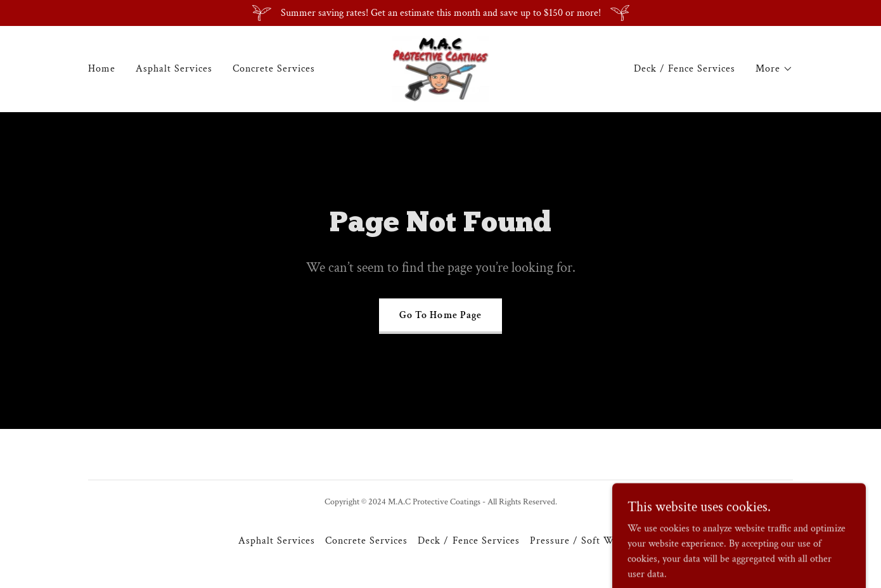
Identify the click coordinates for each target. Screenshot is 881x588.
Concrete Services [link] (274, 69)
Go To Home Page (440, 315)
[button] (774, 69)
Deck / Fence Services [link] (685, 69)
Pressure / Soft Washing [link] (586, 541)
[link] (441, 68)
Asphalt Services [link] (174, 69)
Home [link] (102, 69)
